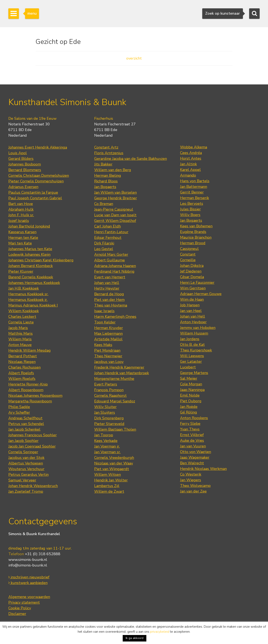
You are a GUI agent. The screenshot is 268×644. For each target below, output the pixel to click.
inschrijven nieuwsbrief (29, 577)
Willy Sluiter (105, 407)
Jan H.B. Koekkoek (24, 288)
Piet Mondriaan (107, 350)
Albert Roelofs (21, 373)
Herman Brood (193, 243)
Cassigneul (189, 249)
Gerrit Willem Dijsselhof (115, 221)
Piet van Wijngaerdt (112, 469)
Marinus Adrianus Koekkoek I (33, 305)
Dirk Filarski (104, 243)
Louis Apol (18, 153)
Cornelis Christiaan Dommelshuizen (39, 176)
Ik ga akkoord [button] (135, 638)
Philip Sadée (19, 407)
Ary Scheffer (19, 412)
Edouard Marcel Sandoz (115, 401)
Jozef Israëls (19, 221)
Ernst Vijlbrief (192, 435)
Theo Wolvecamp (195, 486)
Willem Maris (20, 339)
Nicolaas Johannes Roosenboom (35, 396)
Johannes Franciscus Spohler (33, 435)
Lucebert (188, 367)
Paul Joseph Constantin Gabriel (35, 198)
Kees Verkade (106, 441)
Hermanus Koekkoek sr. (28, 294)
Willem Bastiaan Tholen (115, 429)
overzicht (134, 58)
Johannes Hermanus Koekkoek (34, 283)
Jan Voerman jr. (107, 446)
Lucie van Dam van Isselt (115, 215)
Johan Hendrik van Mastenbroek (122, 373)
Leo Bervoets (192, 204)
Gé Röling (189, 412)
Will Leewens (192, 356)
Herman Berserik (195, 198)
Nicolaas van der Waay (114, 463)
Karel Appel (190, 170)
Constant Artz (106, 147)
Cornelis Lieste (21, 322)
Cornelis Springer (23, 452)
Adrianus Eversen (23, 187)
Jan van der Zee (193, 491)
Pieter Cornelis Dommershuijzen (36, 181)
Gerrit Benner (192, 192)
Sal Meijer (189, 378)
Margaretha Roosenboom (30, 401)
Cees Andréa (191, 153)
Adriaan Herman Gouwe (201, 294)
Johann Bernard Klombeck (31, 266)
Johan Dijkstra (192, 266)
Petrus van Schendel (26, 424)
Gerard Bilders (21, 159)
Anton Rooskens (194, 418)
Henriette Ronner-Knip (28, 384)
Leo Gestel (104, 249)
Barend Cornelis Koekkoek (31, 277)
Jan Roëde (189, 407)
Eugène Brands (193, 232)
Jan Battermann (194, 187)
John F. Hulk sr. (21, 215)
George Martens (194, 373)
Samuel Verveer (22, 480)
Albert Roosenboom (26, 390)
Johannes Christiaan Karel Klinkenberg (41, 260)
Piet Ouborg (191, 401)
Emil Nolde (190, 395)
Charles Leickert (22, 317)
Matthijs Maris (21, 333)
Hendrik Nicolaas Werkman (203, 469)
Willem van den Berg (113, 170)
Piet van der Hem (109, 300)
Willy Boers (190, 215)
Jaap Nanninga (192, 390)
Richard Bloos (106, 181)
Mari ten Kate (20, 243)
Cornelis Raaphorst (110, 396)
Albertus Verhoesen (26, 463)
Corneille (188, 260)
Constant (188, 254)
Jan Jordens (190, 339)
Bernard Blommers (25, 170)
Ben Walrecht (192, 463)
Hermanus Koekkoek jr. (28, 300)
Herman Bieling (108, 176)
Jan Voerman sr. (107, 452)
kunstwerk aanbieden (28, 583)
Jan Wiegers (191, 480)
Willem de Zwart (109, 491)
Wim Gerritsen (193, 288)
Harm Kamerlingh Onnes (115, 317)
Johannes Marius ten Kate (30, 249)
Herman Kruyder (109, 328)
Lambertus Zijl (107, 486)
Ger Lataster (191, 361)
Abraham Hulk (21, 209)
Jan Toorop (104, 435)
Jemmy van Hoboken (198, 328)
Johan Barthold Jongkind (29, 226)
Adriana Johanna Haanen (115, 266)
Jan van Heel (191, 311)
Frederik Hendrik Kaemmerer (119, 367)
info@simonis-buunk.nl (28, 565)
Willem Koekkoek (24, 311)
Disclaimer (17, 614)
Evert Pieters (106, 384)
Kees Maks (103, 345)
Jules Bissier (190, 209)
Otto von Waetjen (196, 452)
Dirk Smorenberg (109, 418)
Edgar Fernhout (108, 238)
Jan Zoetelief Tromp (26, 491)
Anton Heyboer (193, 322)
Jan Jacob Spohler (23, 441)
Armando (188, 175)
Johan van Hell (107, 283)
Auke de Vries (192, 440)
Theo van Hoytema (111, 305)
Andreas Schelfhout (25, 418)
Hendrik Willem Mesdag (30, 350)
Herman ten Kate (23, 238)
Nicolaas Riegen (22, 362)
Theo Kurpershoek (196, 350)
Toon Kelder (105, 322)
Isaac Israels (104, 311)
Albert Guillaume (110, 260)
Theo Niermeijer (108, 356)
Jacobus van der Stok (26, 458)
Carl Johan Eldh (108, 226)
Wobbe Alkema (194, 147)
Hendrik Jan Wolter (111, 480)
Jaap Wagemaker (195, 457)
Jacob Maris (18, 328)
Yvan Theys (190, 429)
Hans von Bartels (195, 181)
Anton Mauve (20, 345)
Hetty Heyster (107, 288)
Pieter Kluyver (21, 271)
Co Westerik (191, 474)
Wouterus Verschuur (26, 469)
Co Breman (104, 204)
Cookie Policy (20, 608)
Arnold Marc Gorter (111, 255)
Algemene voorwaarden (29, 597)
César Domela (192, 277)
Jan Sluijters (105, 412)
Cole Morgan (191, 384)
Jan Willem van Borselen (115, 192)
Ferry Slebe (190, 424)
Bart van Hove (21, 204)
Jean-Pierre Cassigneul (114, 209)
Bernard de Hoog (109, 294)
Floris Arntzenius (109, 153)
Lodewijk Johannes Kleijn (29, 255)
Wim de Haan (192, 299)
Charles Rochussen (24, 367)
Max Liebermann (108, 333)
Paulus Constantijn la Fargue (33, 192)
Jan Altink (188, 164)
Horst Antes (191, 158)
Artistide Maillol (108, 339)
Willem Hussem (194, 333)
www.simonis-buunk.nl (28, 560)
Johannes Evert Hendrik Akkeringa (38, 147)
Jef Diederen (191, 271)
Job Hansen (190, 305)
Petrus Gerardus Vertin (28, 475)
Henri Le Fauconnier (197, 283)
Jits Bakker (103, 164)
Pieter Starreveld (109, 424)
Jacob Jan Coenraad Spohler (32, 446)
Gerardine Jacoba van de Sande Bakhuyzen (131, 159)
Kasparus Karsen (22, 232)
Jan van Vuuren (193, 446)
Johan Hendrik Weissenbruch (33, 486)
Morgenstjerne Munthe (114, 379)
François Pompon (109, 390)
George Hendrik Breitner (116, 198)
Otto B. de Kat (192, 345)
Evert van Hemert (110, 277)
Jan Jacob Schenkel (24, 429)
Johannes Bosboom (25, 164)
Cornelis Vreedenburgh (114, 458)
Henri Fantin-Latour (111, 232)
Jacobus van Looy (109, 362)
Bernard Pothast (23, 356)
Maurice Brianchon (196, 237)
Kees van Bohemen (196, 226)
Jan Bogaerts (105, 187)
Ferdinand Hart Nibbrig (114, 271)
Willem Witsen (108, 475)
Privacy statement (24, 602)
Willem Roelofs (22, 379)
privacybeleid (160, 632)
